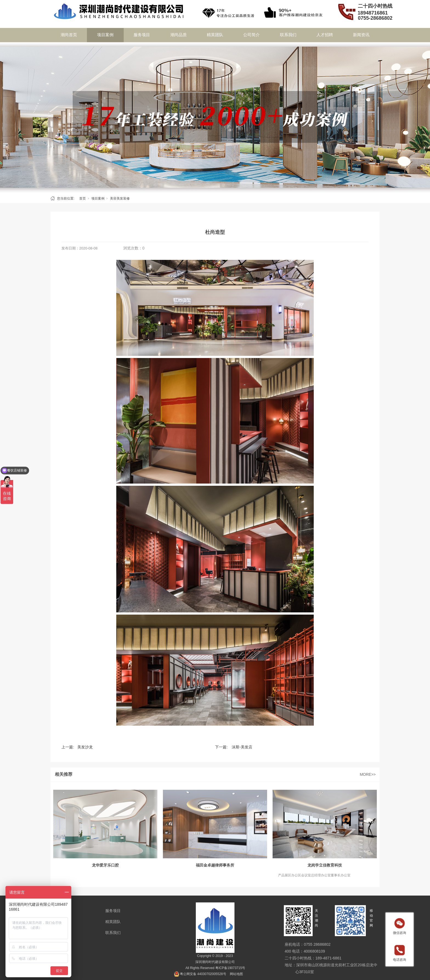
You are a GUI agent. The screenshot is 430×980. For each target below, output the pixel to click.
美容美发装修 (120, 198)
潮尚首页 (69, 35)
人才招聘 (325, 35)
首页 (83, 198)
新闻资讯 (361, 35)
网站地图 (236, 974)
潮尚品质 (179, 35)
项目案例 (105, 35)
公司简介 (251, 35)
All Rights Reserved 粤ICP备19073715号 (215, 968)
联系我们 (288, 35)
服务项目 (142, 35)
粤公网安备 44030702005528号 (203, 974)
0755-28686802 (375, 18)
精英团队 (215, 35)
